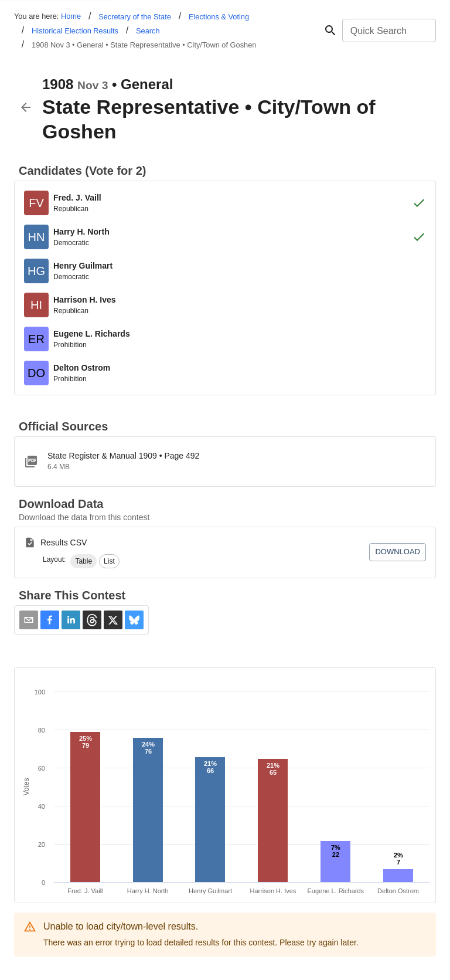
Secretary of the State (135, 17)
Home (71, 16)
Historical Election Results (75, 31)
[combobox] (388, 30)
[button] (83, 561)
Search (148, 31)
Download (398, 552)
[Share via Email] (29, 620)
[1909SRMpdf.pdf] (225, 462)
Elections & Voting (219, 17)
